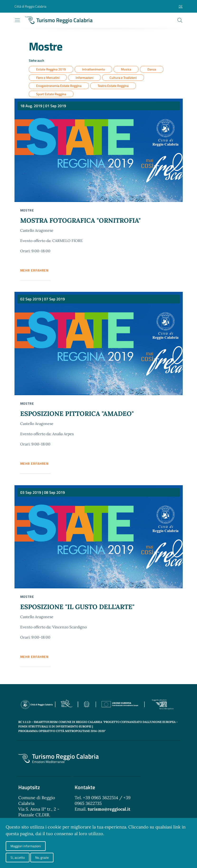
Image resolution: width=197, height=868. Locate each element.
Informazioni (84, 78)
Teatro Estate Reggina (113, 86)
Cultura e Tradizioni (123, 78)
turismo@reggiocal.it (109, 810)
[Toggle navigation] (17, 20)
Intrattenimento (93, 69)
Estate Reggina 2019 (51, 69)
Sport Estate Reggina (51, 94)
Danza (152, 69)
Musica (126, 69)
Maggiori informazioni (26, 846)
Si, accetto (18, 857)
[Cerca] (180, 20)
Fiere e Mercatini (48, 78)
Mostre (27, 211)
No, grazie (42, 857)
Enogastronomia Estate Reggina (59, 86)
